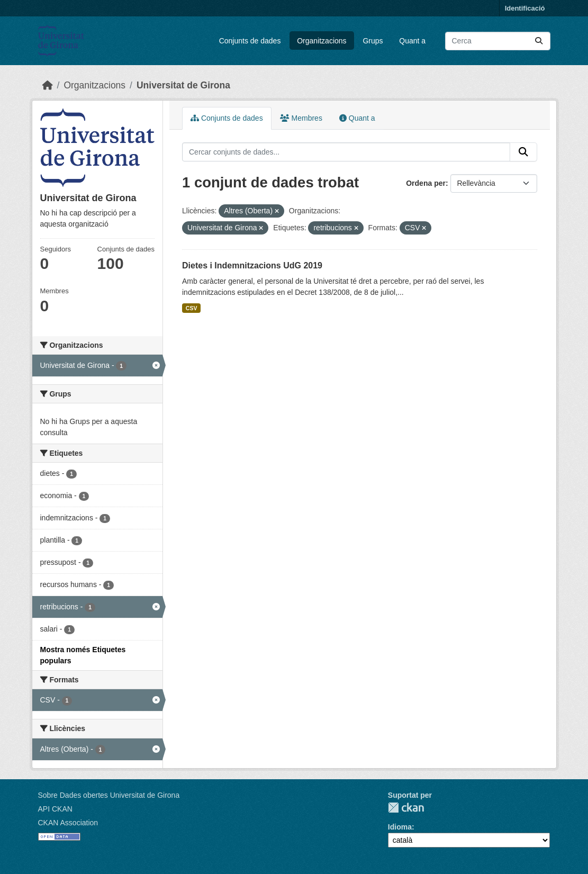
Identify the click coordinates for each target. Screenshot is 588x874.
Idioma (400, 827)
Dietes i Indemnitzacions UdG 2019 (252, 265)
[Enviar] (539, 41)
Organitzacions (322, 41)
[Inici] (48, 85)
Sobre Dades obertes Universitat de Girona (109, 795)
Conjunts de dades (250, 41)
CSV (192, 308)
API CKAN (55, 809)
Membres (301, 118)
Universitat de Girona (183, 85)
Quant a (412, 41)
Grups (373, 41)
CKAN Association (68, 823)
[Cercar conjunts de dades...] (498, 41)
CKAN (406, 808)
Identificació (525, 8)
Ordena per (426, 183)
